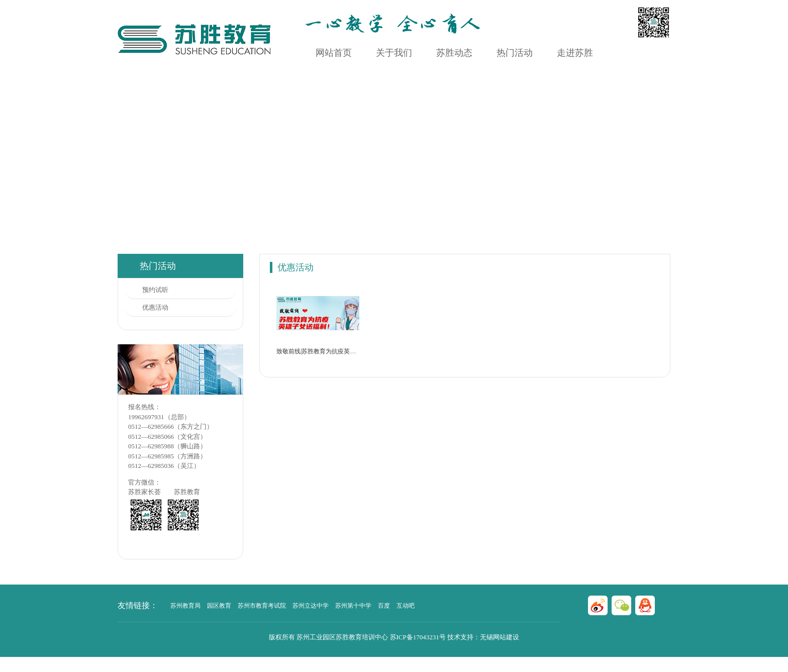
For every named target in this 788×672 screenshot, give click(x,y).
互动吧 (406, 606)
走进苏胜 (575, 53)
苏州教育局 (185, 606)
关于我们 (394, 53)
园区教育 (219, 606)
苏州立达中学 (311, 606)
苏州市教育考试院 (262, 606)
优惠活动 (155, 307)
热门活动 (515, 53)
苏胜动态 (454, 53)
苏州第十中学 (353, 606)
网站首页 (334, 53)
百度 (384, 606)
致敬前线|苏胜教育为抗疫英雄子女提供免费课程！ (343, 351)
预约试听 (155, 290)
